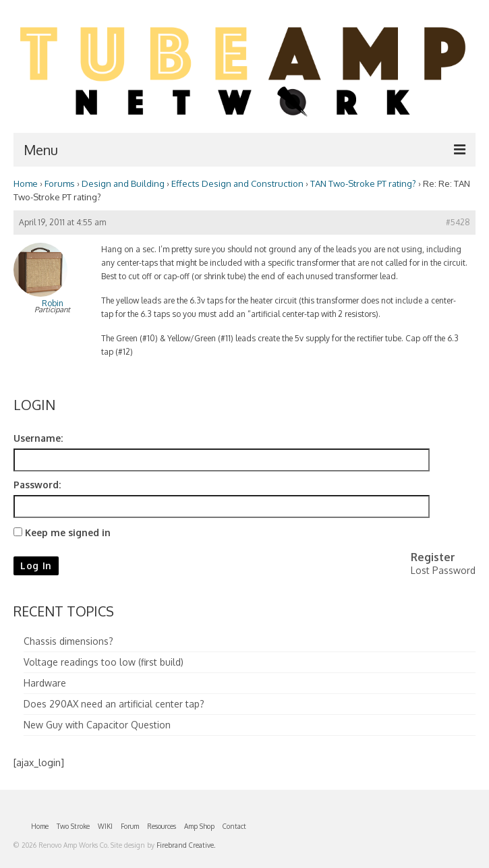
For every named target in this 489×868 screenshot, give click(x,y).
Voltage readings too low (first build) (104, 662)
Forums (60, 183)
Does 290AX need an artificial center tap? (114, 704)
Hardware (45, 683)
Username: (38, 438)
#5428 (458, 222)
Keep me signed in (68, 532)
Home (26, 183)
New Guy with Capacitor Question (97, 725)
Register (433, 557)
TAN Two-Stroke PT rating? (363, 183)
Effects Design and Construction (237, 183)
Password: (37, 485)
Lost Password (443, 570)
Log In (36, 566)
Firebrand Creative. (186, 845)
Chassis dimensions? (68, 641)
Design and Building (123, 183)
